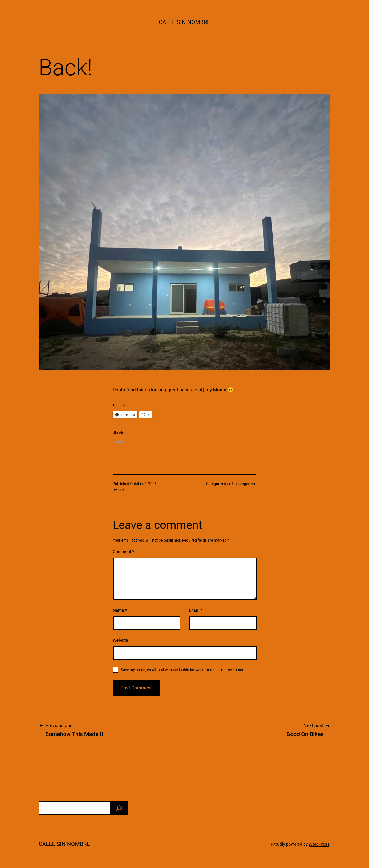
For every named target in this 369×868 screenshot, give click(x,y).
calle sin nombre (185, 22)
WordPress (319, 844)
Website (120, 640)
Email (196, 610)
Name (120, 610)
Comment (123, 551)
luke (121, 490)
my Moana (217, 390)
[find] (119, 808)
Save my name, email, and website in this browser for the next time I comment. (186, 670)
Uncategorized (244, 484)
